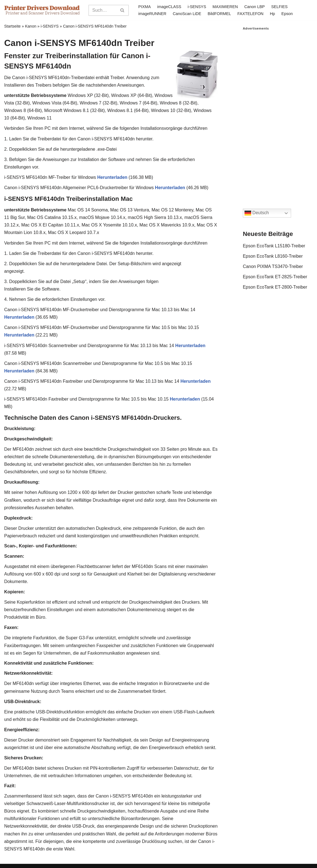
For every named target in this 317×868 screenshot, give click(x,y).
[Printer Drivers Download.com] (42, 10)
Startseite (12, 26)
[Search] (102, 10)
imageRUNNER (152, 14)
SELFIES (280, 7)
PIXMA (145, 7)
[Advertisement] (278, 114)
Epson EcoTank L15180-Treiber (274, 246)
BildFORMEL (219, 14)
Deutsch (257, 213)
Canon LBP (255, 7)
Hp (273, 14)
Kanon (31, 26)
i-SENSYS (197, 7)
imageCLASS (169, 7)
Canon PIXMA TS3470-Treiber (273, 266)
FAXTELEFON (251, 14)
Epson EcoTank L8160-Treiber (273, 256)
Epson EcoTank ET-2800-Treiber (275, 287)
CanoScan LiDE (187, 14)
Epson (287, 14)
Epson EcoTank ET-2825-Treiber (275, 277)
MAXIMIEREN (225, 7)
